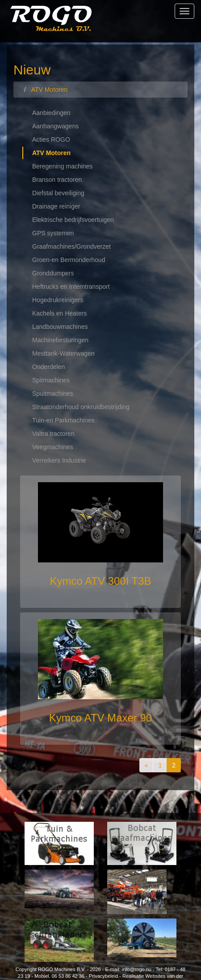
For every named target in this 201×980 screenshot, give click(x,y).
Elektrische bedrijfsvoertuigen (73, 220)
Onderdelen (48, 367)
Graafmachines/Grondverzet (71, 246)
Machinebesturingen (60, 340)
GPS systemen (53, 233)
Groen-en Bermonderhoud (69, 260)
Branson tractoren (57, 180)
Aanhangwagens (55, 126)
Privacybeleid (103, 976)
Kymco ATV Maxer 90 (100, 718)
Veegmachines (53, 447)
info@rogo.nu (137, 969)
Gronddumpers (53, 273)
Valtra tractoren (53, 434)
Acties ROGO (51, 139)
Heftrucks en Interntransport (71, 287)
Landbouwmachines (60, 327)
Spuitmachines (53, 394)
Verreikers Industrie (59, 460)
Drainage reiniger (56, 206)
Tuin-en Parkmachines (63, 420)
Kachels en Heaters (59, 313)
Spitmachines (51, 380)
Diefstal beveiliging (58, 193)
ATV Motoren (51, 153)
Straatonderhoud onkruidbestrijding (81, 407)
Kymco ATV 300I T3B (100, 581)
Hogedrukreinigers (58, 300)
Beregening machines (62, 166)
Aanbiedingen (51, 113)
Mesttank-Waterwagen (63, 353)
